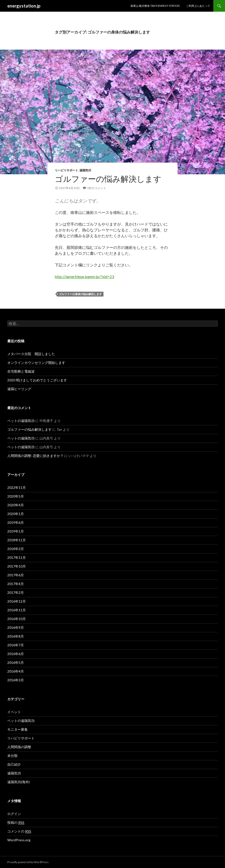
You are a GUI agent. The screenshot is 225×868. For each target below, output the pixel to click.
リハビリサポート (66, 170)
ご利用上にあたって (198, 6)
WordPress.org (19, 840)
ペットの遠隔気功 (21, 421)
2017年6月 (16, 575)
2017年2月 (16, 592)
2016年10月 (17, 619)
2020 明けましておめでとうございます (37, 380)
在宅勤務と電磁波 (21, 371)
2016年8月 (16, 636)
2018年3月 (16, 549)
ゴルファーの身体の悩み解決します (80, 294)
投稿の (16, 823)
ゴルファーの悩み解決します (108, 179)
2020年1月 (16, 514)
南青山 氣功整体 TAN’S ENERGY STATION (155, 6)
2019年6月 (16, 522)
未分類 (12, 756)
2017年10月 (17, 566)
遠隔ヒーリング (19, 389)
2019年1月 (16, 531)
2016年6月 (16, 654)
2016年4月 (16, 671)
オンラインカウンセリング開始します (36, 363)
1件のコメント (97, 188)
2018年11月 (17, 540)
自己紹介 (14, 764)
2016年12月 (17, 601)
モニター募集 (18, 729)
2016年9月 (16, 627)
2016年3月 (16, 680)
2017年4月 (16, 584)
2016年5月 (16, 662)
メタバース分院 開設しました (31, 354)
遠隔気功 (85, 170)
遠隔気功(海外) (19, 782)
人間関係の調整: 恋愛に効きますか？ (35, 456)
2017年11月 (17, 557)
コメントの (19, 831)
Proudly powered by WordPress (28, 862)
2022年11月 (17, 487)
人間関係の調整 (19, 747)
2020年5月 (16, 496)
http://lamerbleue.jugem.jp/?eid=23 (84, 276)
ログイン (14, 814)
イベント (14, 712)
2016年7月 (16, 645)
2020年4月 (16, 505)
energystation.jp (24, 6)
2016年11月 (17, 610)
